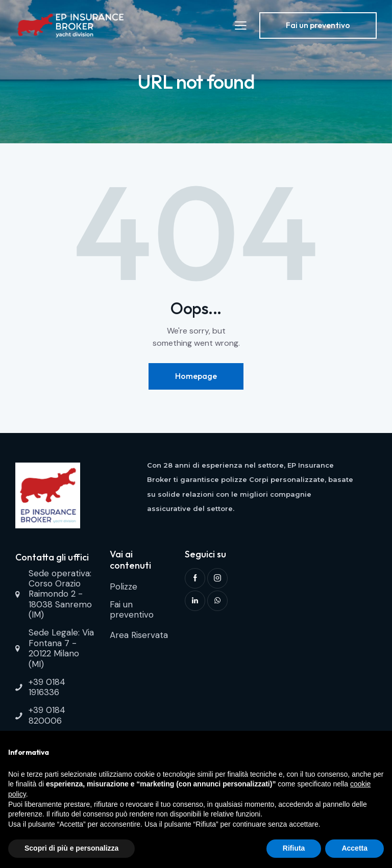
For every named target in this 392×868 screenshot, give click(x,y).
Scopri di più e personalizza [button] (71, 848)
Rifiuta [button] (294, 848)
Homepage (196, 376)
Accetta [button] (354, 848)
